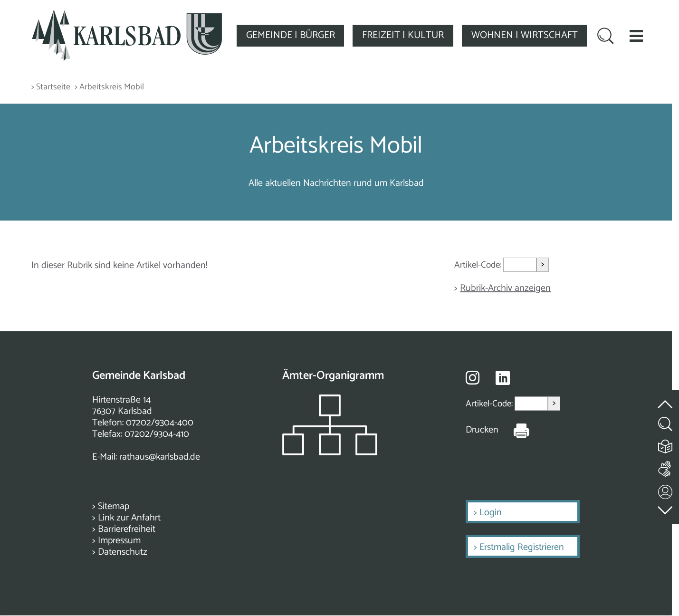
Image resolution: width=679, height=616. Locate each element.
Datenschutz (123, 552)
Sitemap (114, 506)
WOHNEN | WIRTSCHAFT (525, 35)
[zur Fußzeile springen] (666, 508)
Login (491, 513)
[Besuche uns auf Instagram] (473, 377)
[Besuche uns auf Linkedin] (503, 378)
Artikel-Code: (479, 265)
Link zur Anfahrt (129, 518)
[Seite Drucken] (514, 430)
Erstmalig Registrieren (522, 547)
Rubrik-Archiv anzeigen (505, 288)
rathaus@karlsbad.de (160, 457)
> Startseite (51, 87)
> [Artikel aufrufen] (543, 265)
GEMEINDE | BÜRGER (291, 35)
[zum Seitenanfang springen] (666, 399)
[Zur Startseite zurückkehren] (127, 15)
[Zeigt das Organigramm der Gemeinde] (330, 453)
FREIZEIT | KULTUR (403, 35)
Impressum (119, 541)
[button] (636, 36)
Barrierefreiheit (127, 529)
